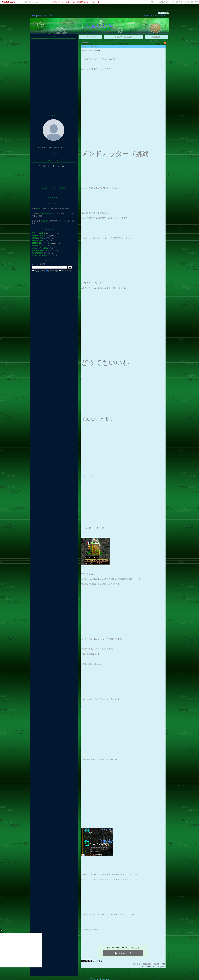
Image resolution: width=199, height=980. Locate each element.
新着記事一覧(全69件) (124, 37)
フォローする (54, 154)
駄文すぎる (45, 221)
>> (166, 2)
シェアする (98, 961)
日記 (39, 16)
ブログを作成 (184, 2)
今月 (53, 188)
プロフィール (48, 16)
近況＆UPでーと (88, 47)
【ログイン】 (164, 16)
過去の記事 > (157, 37)
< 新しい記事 (91, 37)
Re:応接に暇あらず (45, 213)
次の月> (62, 188)
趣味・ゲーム (33, 2)
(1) (96, 47)
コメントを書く (158, 967)
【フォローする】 (151, 16)
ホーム (33, 16)
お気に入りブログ (54, 229)
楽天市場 (195, 2)
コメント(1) (146, 967)
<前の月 (45, 188)
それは (40, 208)
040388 (162, 13)
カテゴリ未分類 (94, 50)
